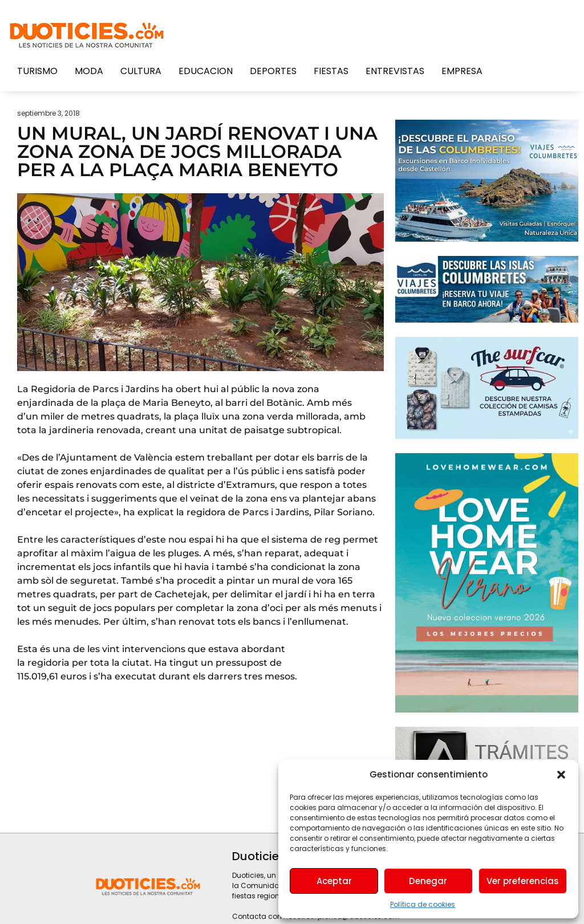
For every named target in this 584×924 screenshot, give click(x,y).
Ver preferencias (523, 881)
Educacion (206, 71)
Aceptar (334, 881)
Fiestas (331, 71)
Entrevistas (395, 71)
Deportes (273, 71)
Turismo (37, 71)
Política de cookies (423, 904)
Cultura (141, 71)
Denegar (428, 881)
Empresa (462, 71)
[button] (561, 775)
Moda (89, 71)
